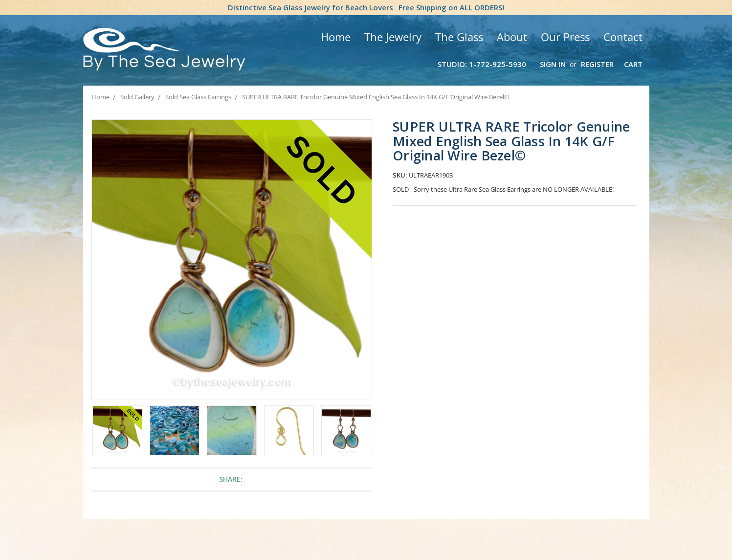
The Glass (459, 37)
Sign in (553, 64)
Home (336, 37)
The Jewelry (393, 37)
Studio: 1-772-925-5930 (482, 64)
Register (597, 64)
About (512, 37)
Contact (623, 37)
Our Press (565, 37)
